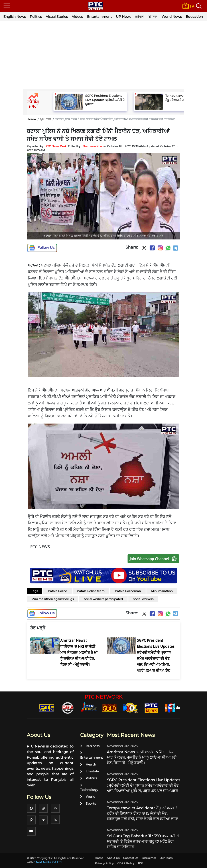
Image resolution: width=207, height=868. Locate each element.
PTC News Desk (56, 146)
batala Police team (91, 591)
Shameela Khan (93, 146)
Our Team (166, 858)
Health (88, 764)
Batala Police (57, 591)
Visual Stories (57, 17)
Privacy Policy (104, 863)
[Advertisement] (103, 56)
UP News (124, 17)
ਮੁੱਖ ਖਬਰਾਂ (46, 119)
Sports (88, 804)
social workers (143, 599)
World (88, 797)
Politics (36, 17)
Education (194, 17)
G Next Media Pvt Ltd (47, 862)
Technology (89, 788)
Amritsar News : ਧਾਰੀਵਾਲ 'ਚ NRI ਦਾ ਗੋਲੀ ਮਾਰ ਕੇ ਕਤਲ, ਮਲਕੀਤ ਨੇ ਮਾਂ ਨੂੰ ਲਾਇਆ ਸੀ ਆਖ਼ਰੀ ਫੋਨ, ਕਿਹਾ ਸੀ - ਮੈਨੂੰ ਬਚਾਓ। (142, 757)
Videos (77, 17)
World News (172, 17)
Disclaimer (149, 858)
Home (31, 119)
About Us (113, 858)
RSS (141, 863)
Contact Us (131, 858)
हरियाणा (140, 17)
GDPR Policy (126, 863)
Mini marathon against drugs (53, 599)
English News (14, 17)
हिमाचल (153, 17)
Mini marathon (162, 591)
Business (90, 746)
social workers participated (103, 599)
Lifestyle (89, 771)
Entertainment (99, 17)
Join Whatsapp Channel (154, 559)
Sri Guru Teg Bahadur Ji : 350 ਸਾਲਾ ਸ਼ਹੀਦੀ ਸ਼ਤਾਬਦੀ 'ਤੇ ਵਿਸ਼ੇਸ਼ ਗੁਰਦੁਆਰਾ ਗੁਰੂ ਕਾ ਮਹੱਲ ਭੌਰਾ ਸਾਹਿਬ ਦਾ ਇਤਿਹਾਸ (143, 841)
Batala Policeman (128, 591)
